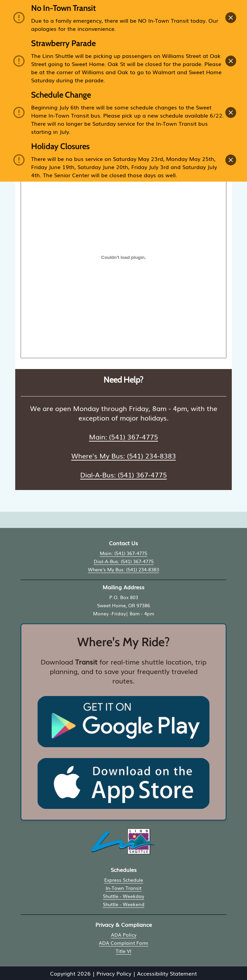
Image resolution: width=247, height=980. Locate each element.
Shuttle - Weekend (124, 904)
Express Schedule (124, 880)
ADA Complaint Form (123, 943)
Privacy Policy (114, 973)
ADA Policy (124, 935)
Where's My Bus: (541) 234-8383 (124, 455)
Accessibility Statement (167, 973)
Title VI (123, 951)
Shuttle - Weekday (123, 896)
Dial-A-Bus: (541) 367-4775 (123, 474)
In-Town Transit (123, 888)
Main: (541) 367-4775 (123, 436)
